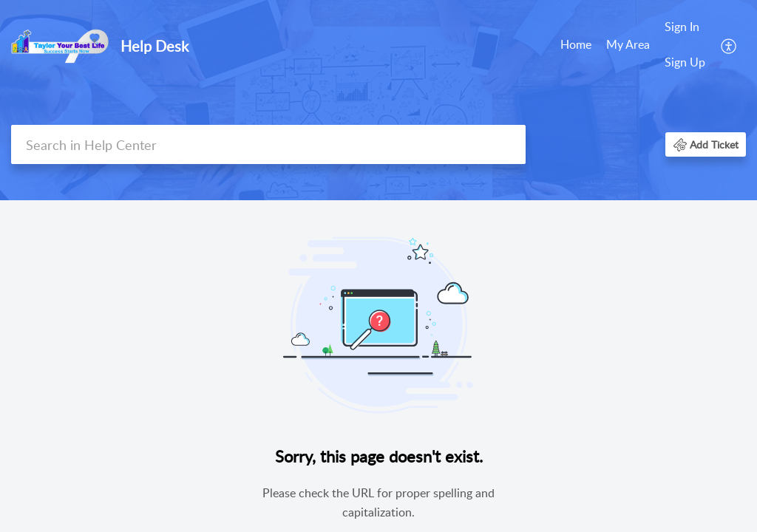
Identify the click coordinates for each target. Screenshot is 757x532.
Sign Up (685, 62)
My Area (628, 44)
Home (576, 44)
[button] (729, 45)
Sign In (682, 27)
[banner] (378, 100)
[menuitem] (576, 46)
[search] (268, 144)
